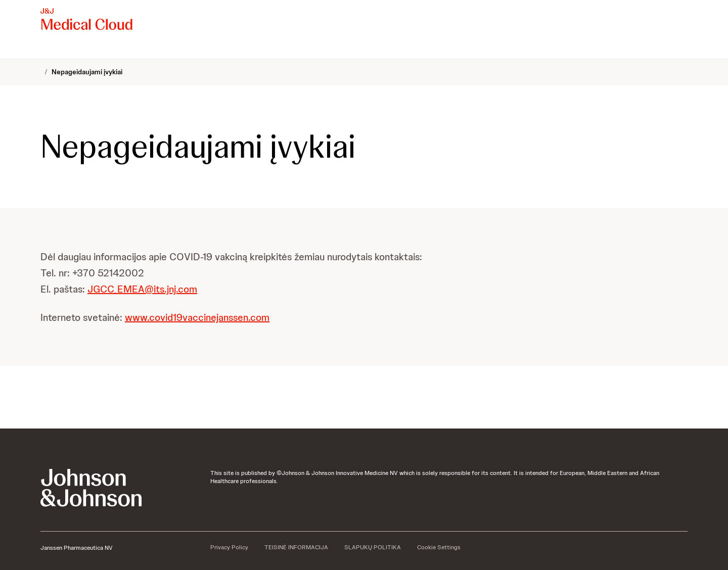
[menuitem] (44, 49)
